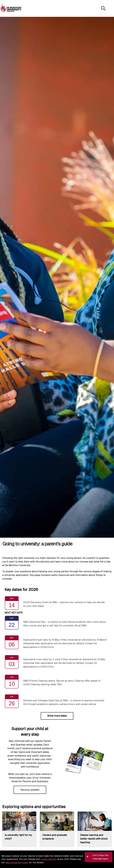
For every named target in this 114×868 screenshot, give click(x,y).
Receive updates (30, 790)
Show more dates (57, 716)
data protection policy (17, 862)
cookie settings (49, 859)
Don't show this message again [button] (101, 857)
